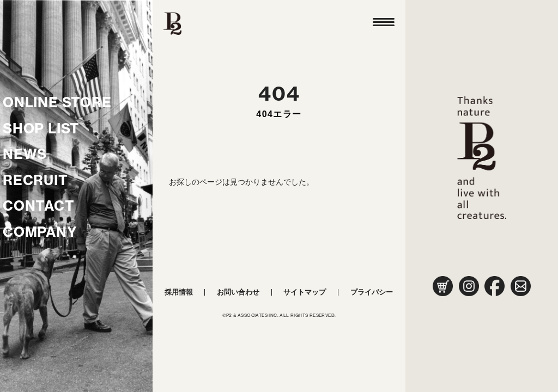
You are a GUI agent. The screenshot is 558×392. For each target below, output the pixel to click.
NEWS (25, 154)
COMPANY (40, 232)
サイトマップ (305, 292)
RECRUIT (35, 180)
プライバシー (372, 292)
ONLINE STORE (57, 102)
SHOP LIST (41, 128)
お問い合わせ (238, 292)
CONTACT (39, 206)
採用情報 (179, 292)
